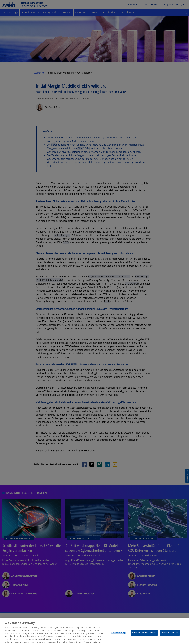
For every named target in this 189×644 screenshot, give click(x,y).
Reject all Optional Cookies (144, 640)
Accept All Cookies (170, 640)
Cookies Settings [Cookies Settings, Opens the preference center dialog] (119, 640)
